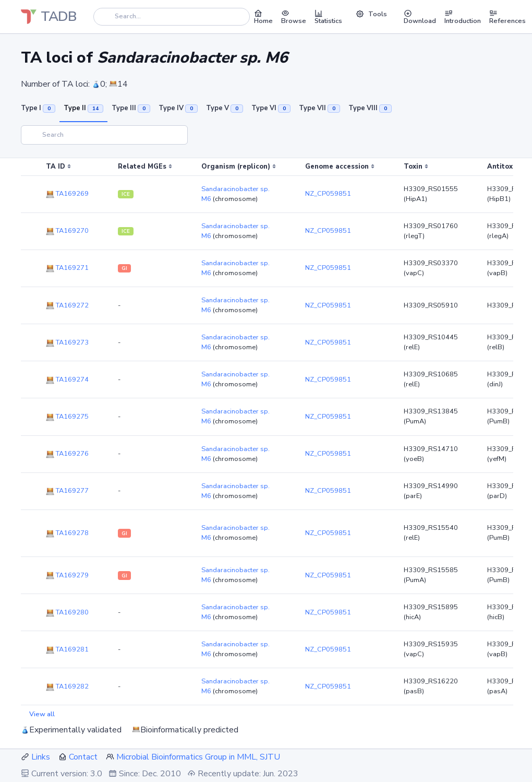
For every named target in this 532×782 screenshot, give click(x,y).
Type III (131, 108)
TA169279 (67, 575)
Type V (225, 108)
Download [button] (420, 17)
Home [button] (263, 17)
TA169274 (67, 380)
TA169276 (67, 454)
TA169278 (67, 533)
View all (42, 714)
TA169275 (67, 417)
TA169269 (67, 194)
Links (41, 757)
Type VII (319, 108)
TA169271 (67, 268)
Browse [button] (294, 17)
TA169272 (67, 305)
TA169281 (67, 649)
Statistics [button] (328, 17)
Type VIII (370, 108)
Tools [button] (371, 14)
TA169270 (67, 231)
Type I (38, 108)
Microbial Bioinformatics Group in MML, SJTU (198, 757)
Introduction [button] (463, 17)
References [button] (507, 17)
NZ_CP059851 (328, 194)
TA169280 (67, 612)
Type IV (178, 108)
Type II (83, 108)
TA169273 (67, 342)
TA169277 (67, 491)
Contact (83, 757)
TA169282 (67, 686)
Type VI (271, 108)
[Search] (172, 16)
